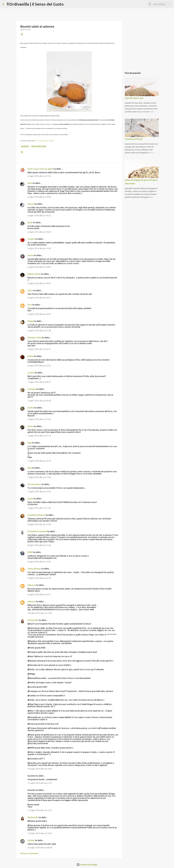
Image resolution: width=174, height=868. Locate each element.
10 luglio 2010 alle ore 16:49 (40, 769)
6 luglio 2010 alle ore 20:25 (39, 283)
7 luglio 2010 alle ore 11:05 (39, 419)
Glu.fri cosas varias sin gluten (40, 169)
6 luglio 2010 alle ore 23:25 (39, 366)
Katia (30, 183)
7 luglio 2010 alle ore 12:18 (39, 461)
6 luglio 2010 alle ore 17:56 (39, 176)
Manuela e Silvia (35, 338)
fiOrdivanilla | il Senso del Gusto (35, 4)
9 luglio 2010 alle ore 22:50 (39, 578)
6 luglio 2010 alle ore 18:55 (39, 215)
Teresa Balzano (34, 569)
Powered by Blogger (87, 865)
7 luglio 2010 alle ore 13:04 (39, 477)
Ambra (31, 356)
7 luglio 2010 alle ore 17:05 (39, 508)
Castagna (32, 389)
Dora (30, 305)
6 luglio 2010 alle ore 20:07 (39, 267)
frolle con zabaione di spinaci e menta (43, 141)
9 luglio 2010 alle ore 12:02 (39, 562)
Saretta (31, 408)
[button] (22, 35)
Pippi (30, 443)
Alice (30, 468)
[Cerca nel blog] (159, 4)
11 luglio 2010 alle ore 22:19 (40, 810)
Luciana (31, 373)
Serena (31, 255)
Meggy (30, 321)
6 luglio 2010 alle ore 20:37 (39, 298)
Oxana (30, 499)
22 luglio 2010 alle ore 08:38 (40, 848)
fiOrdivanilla (33, 620)
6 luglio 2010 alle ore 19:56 (39, 248)
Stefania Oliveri (34, 274)
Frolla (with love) (39, 146)
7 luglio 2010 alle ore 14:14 (39, 492)
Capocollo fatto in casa (134, 98)
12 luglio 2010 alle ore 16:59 (40, 833)
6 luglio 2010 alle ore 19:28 (39, 232)
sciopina (31, 239)
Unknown (32, 585)
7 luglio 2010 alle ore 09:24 (39, 401)
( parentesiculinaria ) (36, 515)
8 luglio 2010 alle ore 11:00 (39, 524)
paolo (30, 222)
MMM (30, 552)
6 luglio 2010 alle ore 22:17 (39, 349)
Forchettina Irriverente (37, 531)
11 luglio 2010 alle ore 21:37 (40, 783)
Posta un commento (29, 853)
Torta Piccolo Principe (134, 139)
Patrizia (31, 204)
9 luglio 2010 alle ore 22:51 (39, 594)
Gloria (30, 290)
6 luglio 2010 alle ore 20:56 (39, 314)
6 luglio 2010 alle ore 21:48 (39, 331)
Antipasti (25, 146)
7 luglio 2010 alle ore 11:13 (39, 436)
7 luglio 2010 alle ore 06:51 (39, 382)
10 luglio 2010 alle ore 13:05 (40, 613)
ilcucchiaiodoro (34, 484)
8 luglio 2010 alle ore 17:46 (39, 545)
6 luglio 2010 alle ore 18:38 (39, 197)
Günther (31, 840)
